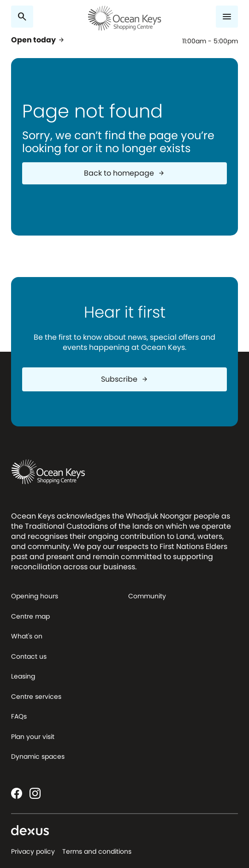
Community (147, 596)
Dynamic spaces (38, 756)
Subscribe (125, 379)
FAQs (19, 716)
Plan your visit (33, 737)
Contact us (29, 656)
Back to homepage (125, 173)
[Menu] (227, 17)
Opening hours (35, 596)
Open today (38, 40)
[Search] (22, 17)
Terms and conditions (97, 851)
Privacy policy (33, 851)
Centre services (36, 697)
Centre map (30, 616)
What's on (27, 636)
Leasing (23, 676)
